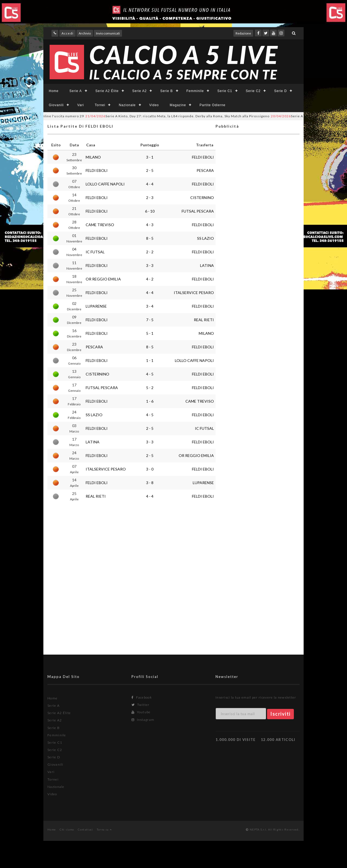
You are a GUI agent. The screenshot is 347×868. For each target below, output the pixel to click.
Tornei (100, 105)
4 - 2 (150, 279)
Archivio (85, 33)
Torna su (104, 829)
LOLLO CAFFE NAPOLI (105, 184)
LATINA (207, 265)
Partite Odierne (213, 105)
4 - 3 (150, 225)
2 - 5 (150, 170)
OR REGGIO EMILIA (103, 279)
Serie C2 (253, 91)
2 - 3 (150, 198)
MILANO (93, 157)
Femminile (195, 91)
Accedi (68, 33)
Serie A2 (139, 91)
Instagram (143, 720)
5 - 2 (150, 388)
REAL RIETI (204, 320)
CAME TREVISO (100, 225)
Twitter (141, 705)
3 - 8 (150, 483)
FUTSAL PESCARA (198, 211)
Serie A (76, 91)
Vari (81, 105)
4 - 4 (150, 184)
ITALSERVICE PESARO (194, 293)
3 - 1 (150, 157)
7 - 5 (150, 320)
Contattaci (86, 829)
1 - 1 (150, 360)
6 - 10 (150, 211)
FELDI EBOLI (203, 157)
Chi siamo (67, 829)
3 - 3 (150, 265)
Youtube (141, 712)
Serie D (280, 91)
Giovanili (56, 105)
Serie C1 (225, 91)
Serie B (166, 91)
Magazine (178, 105)
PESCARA (205, 170)
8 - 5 (150, 238)
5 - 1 (150, 333)
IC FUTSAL (95, 252)
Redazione (243, 33)
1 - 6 (150, 401)
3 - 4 (150, 306)
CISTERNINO (202, 198)
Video (154, 105)
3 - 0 (150, 469)
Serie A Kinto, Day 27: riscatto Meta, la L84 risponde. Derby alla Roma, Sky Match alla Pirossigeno (184, 116)
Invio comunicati (108, 33)
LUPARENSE (96, 306)
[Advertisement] (258, 352)
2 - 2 (150, 252)
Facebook (142, 697)
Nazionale (127, 105)
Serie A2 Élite (107, 91)
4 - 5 (150, 374)
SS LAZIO (205, 238)
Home (54, 91)
